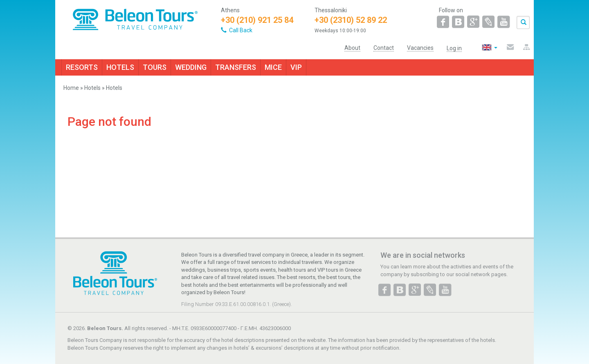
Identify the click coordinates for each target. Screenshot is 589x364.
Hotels (92, 88)
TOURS (155, 67)
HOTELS (120, 67)
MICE (273, 67)
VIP (296, 67)
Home (71, 88)
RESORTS (82, 67)
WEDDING (191, 67)
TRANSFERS (236, 67)
